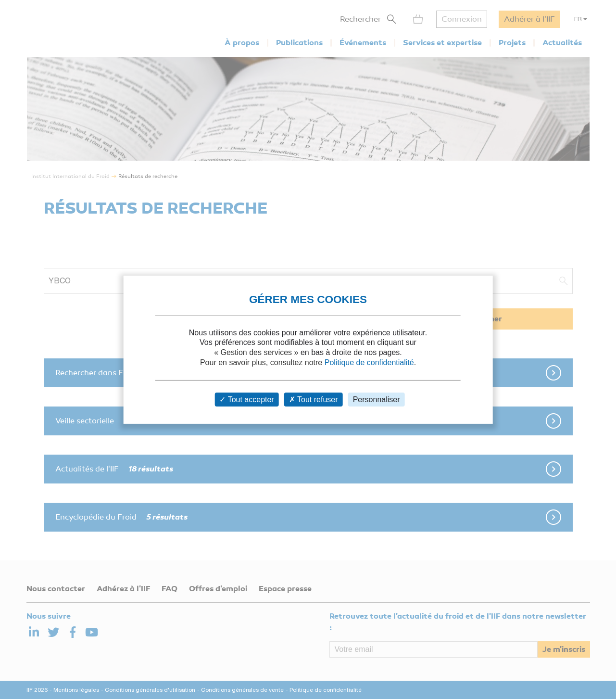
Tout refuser (314, 400)
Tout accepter (246, 400)
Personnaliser (377, 400)
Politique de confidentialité (369, 362)
